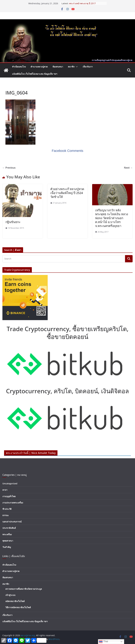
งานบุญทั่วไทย (9, 496)
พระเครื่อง (7, 534)
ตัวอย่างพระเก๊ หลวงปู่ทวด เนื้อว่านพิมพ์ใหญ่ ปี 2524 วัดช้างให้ (67, 193)
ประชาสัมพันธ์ (9, 528)
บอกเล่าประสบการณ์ (12, 522)
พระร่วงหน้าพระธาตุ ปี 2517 (82, 3)
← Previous (9, 168)
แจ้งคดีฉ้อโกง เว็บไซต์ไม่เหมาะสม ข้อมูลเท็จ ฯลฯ (35, 74)
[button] (76, 67)
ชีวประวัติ (7, 509)
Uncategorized (10, 483)
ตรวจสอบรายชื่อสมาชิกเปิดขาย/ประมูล (24, 589)
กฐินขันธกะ (13, 222)
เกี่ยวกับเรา (88, 67)
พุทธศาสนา (8, 541)
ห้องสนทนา (58, 67)
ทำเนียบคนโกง (19, 67)
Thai (103, 642)
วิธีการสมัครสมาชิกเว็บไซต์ (18, 607)
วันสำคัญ (7, 547)
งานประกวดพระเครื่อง (13, 503)
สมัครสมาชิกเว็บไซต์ (15, 601)
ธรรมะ (6, 515)
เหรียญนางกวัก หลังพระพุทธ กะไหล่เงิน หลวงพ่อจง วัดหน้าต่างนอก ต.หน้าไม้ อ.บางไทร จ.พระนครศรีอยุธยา (112, 218)
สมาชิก (71, 67)
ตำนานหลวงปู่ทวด (39, 67)
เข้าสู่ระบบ (10, 595)
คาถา (5, 490)
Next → (128, 168)
